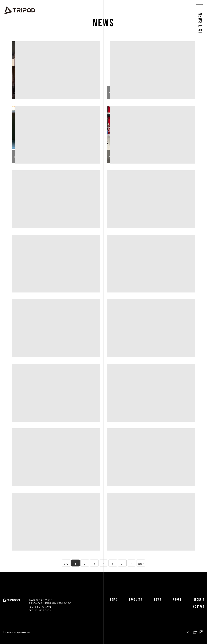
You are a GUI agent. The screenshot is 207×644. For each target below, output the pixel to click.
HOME (114, 600)
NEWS (158, 600)
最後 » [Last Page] (141, 564)
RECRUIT (199, 600)
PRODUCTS (136, 600)
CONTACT (199, 607)
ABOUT (177, 600)
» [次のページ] (132, 564)
